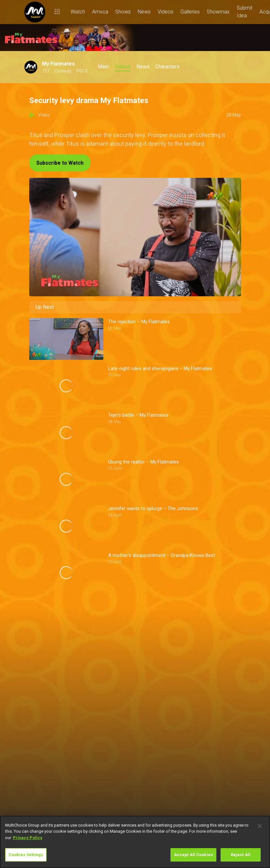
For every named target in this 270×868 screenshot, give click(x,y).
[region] (135, 842)
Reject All (241, 855)
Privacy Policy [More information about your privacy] (28, 838)
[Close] (260, 826)
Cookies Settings (26, 855)
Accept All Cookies (193, 855)
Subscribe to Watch (60, 163)
